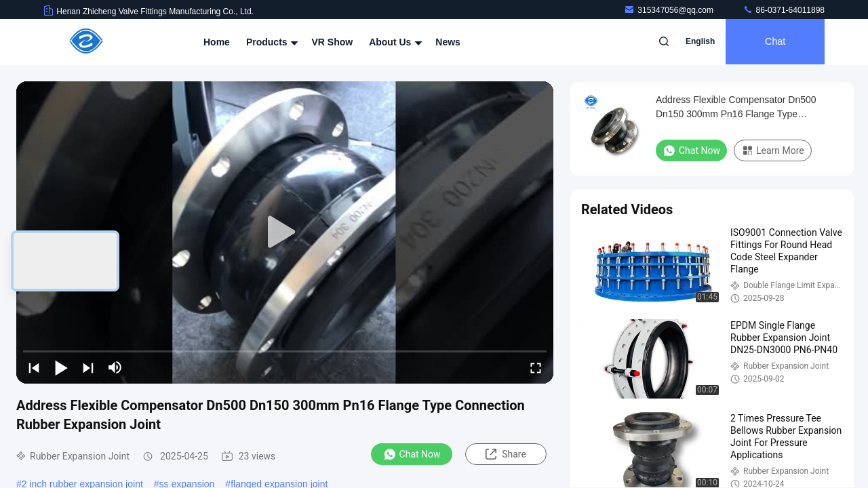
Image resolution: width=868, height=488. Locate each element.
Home (217, 42)
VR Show (332, 42)
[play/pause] (61, 367)
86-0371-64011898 (784, 10)
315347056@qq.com (670, 10)
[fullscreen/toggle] (536, 367)
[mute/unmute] (115, 367)
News (448, 42)
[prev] (34, 367)
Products (271, 42)
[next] (88, 367)
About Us (394, 42)
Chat (774, 42)
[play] (285, 232)
